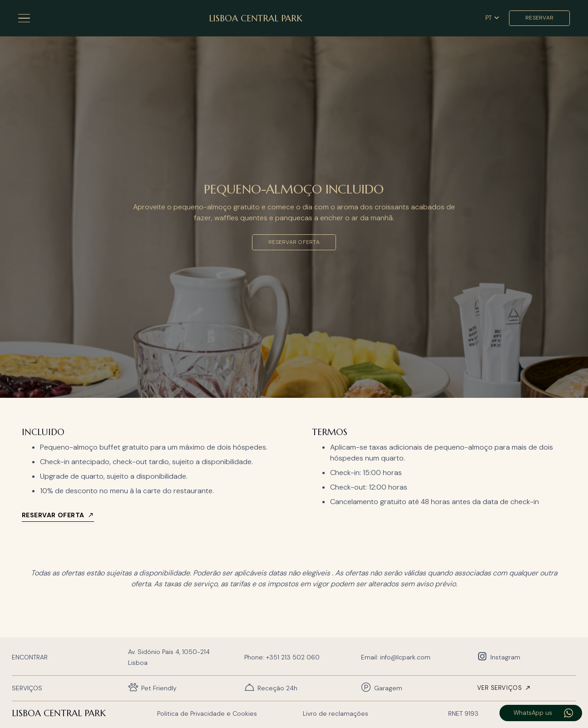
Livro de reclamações (336, 713)
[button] (24, 18)
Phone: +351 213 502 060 (282, 657)
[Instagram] (484, 657)
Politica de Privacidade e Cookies (207, 713)
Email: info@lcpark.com (396, 657)
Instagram (505, 657)
